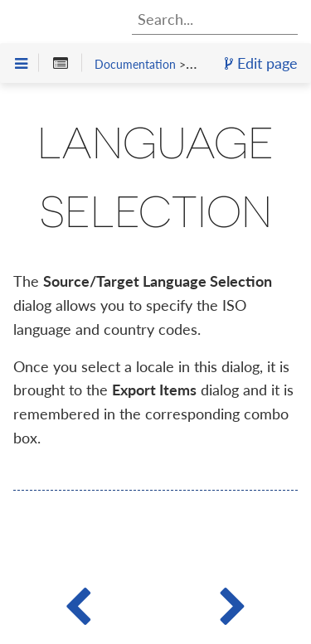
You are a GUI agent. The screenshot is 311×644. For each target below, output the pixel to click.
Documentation (135, 64)
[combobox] (215, 19)
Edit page (261, 63)
